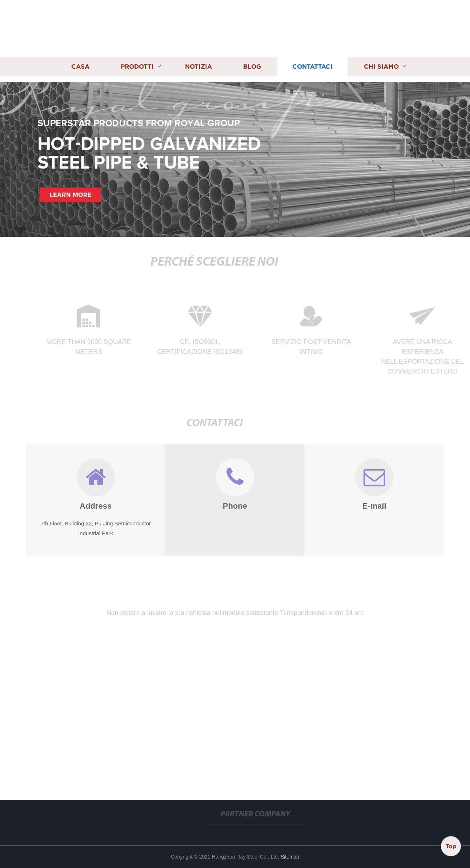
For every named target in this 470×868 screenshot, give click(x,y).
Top (451, 846)
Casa (80, 66)
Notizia (198, 66)
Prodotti (137, 66)
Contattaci (312, 66)
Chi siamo (381, 66)
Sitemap (290, 857)
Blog (252, 66)
